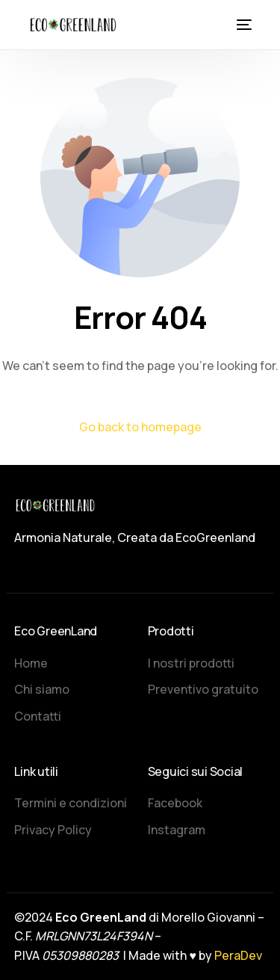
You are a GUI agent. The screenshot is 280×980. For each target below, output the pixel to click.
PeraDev (238, 955)
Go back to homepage (140, 427)
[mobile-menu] (243, 25)
